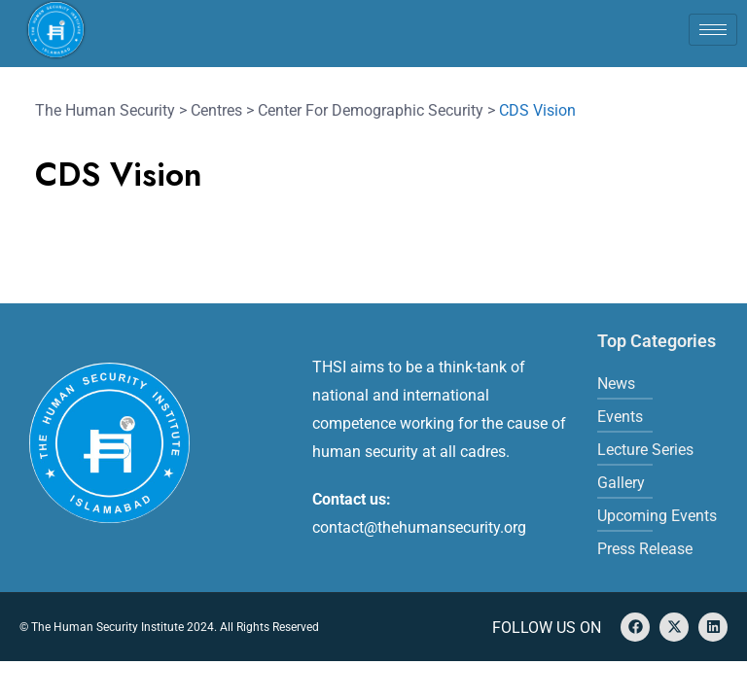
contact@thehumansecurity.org (419, 527)
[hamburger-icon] (713, 30)
